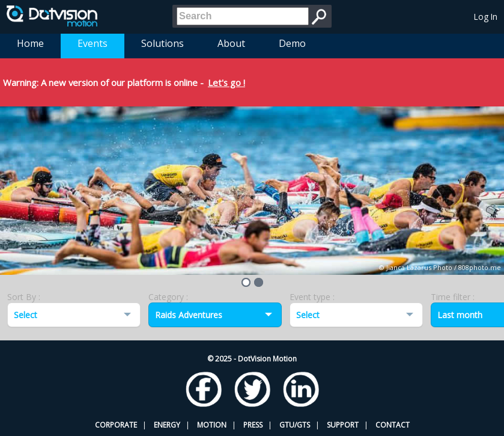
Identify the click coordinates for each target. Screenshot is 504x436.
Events (93, 43)
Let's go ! (226, 82)
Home (30, 43)
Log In (486, 17)
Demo (292, 43)
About (231, 43)
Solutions (162, 43)
